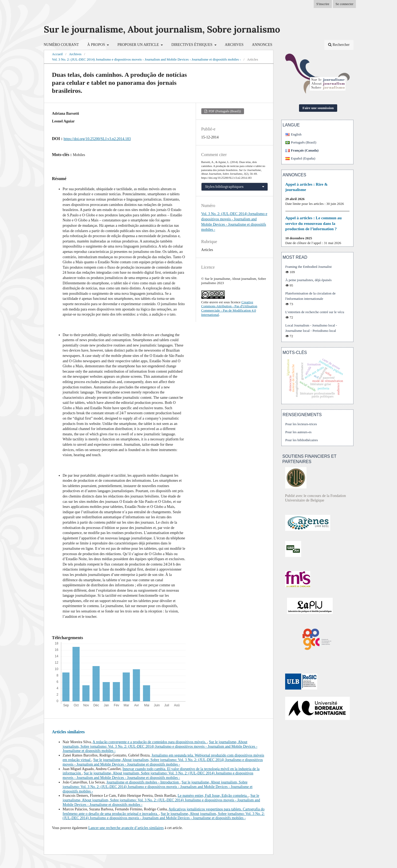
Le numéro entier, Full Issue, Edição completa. (213, 796)
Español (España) (303, 158)
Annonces (262, 45)
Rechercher (339, 45)
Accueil (57, 54)
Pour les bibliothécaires (302, 440)
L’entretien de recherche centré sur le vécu (315, 312)
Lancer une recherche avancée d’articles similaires (126, 828)
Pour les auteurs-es (298, 432)
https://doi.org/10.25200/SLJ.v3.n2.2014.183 (97, 139)
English (296, 134)
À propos (97, 45)
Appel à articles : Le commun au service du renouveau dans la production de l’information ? (314, 223)
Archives (234, 45)
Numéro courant (61, 45)
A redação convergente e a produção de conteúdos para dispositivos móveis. (150, 742)
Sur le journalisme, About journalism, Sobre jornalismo (162, 29)
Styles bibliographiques (224, 187)
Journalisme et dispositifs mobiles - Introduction (143, 782)
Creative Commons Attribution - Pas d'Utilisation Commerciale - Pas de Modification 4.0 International (229, 308)
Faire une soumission (318, 108)
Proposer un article (139, 45)
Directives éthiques (192, 45)
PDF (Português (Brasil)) (225, 111)
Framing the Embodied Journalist (309, 267)
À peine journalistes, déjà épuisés (309, 280)
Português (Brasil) (304, 142)
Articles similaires (68, 732)
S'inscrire (323, 4)
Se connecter (345, 4)
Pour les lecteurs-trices (301, 424)
